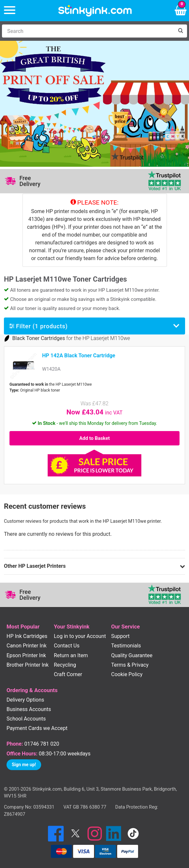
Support (120, 636)
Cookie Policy (127, 674)
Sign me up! (24, 765)
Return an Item (71, 655)
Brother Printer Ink (28, 665)
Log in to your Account (80, 636)
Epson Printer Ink (26, 655)
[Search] (88, 31)
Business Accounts (29, 709)
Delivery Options (25, 700)
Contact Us (67, 646)
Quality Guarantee (132, 655)
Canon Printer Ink (27, 646)
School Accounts (26, 719)
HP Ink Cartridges (27, 636)
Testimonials (126, 646)
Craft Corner (68, 674)
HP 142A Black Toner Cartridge (79, 356)
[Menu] (10, 11)
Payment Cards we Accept (37, 728)
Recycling (65, 665)
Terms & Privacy (130, 665)
